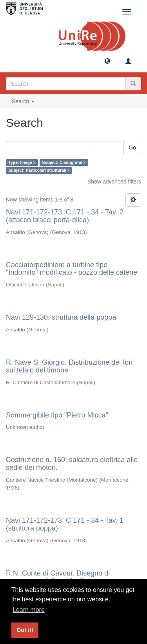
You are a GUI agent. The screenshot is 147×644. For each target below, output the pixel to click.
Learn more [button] (29, 610)
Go (132, 148)
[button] (107, 61)
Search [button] (23, 101)
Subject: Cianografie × (64, 162)
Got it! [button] (25, 630)
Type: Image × (22, 162)
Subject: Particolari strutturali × (39, 170)
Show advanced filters (114, 182)
